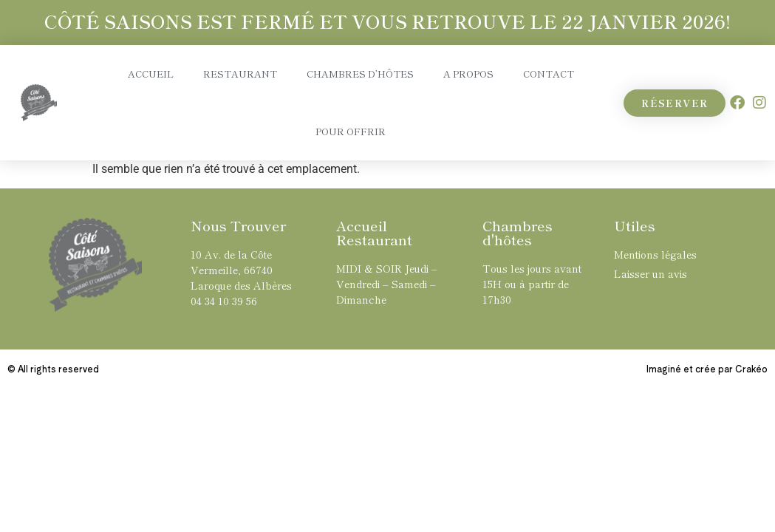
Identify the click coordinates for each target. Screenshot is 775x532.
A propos (468, 74)
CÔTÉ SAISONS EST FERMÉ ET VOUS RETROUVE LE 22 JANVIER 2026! (387, 21)
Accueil (151, 74)
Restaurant (240, 74)
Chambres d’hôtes (360, 74)
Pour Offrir (351, 131)
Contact (549, 74)
